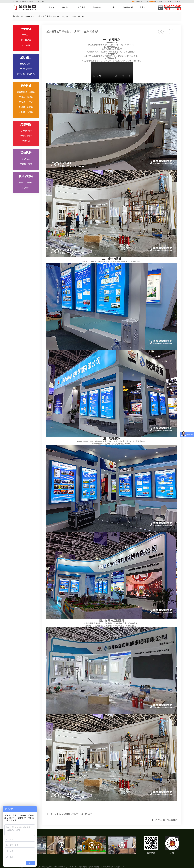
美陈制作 (97, 8)
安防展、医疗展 (26, 102)
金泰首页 (51, 8)
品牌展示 (26, 188)
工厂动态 (36, 16)
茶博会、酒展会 (26, 97)
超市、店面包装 (26, 183)
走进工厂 (143, 8)
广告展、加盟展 (26, 112)
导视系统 (26, 141)
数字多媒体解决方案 (26, 74)
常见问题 (26, 45)
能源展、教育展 (26, 107)
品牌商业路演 (26, 164)
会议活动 (26, 159)
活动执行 (112, 8)
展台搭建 (82, 8)
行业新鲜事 (26, 40)
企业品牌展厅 (26, 69)
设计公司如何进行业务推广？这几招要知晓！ (70, 814)
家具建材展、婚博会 (26, 92)
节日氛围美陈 (26, 136)
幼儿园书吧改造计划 (164, 820)
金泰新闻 (26, 16)
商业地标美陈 (26, 131)
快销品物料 (128, 8)
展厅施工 (66, 8)
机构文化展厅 (26, 64)
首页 (18, 16)
